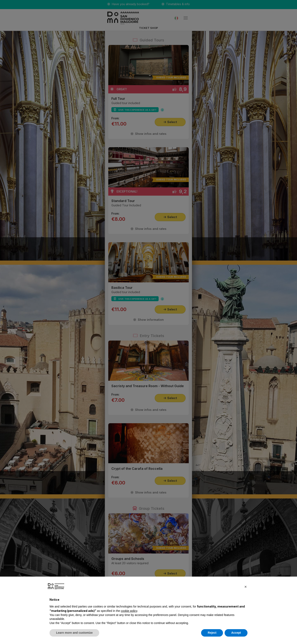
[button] (245, 586)
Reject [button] (212, 633)
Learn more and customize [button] (74, 633)
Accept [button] (236, 633)
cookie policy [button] (129, 611)
